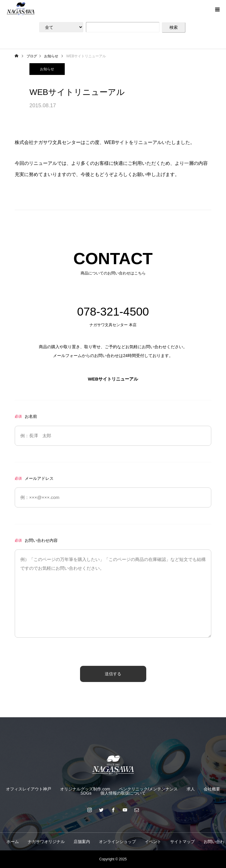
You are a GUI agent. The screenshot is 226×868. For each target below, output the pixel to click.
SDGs (86, 793)
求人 (191, 789)
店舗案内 (82, 842)
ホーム (13, 842)
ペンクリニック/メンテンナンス (148, 789)
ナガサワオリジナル (46, 842)
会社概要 (212, 789)
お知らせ (47, 69)
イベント (153, 842)
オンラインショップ (117, 842)
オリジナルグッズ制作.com (85, 789)
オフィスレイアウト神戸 (29, 789)
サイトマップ (182, 842)
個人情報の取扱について (123, 793)
